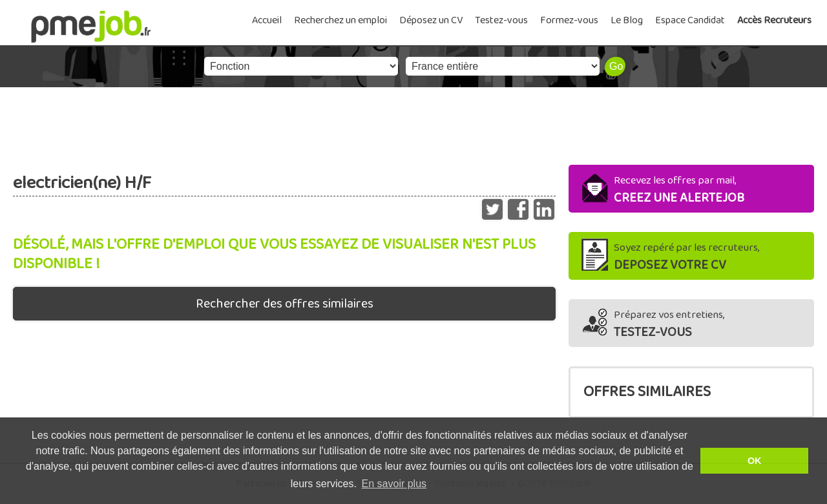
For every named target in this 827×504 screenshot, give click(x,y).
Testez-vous (501, 20)
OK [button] (755, 461)
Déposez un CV (431, 20)
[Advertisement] (413, 123)
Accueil (267, 20)
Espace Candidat (690, 20)
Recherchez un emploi (340, 20)
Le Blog (627, 20)
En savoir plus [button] (394, 484)
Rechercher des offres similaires (285, 304)
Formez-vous (569, 20)
